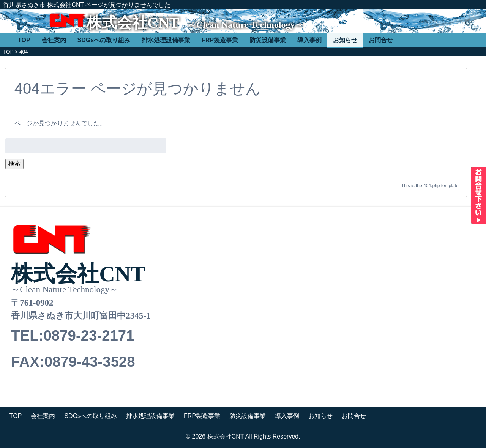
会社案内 (54, 40)
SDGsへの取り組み (104, 40)
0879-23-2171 (89, 335)
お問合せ (381, 40)
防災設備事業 (268, 40)
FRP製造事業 (220, 40)
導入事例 (309, 40)
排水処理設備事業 (166, 40)
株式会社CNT (133, 23)
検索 (14, 163)
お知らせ (345, 40)
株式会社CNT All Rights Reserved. (254, 436)
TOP (24, 40)
